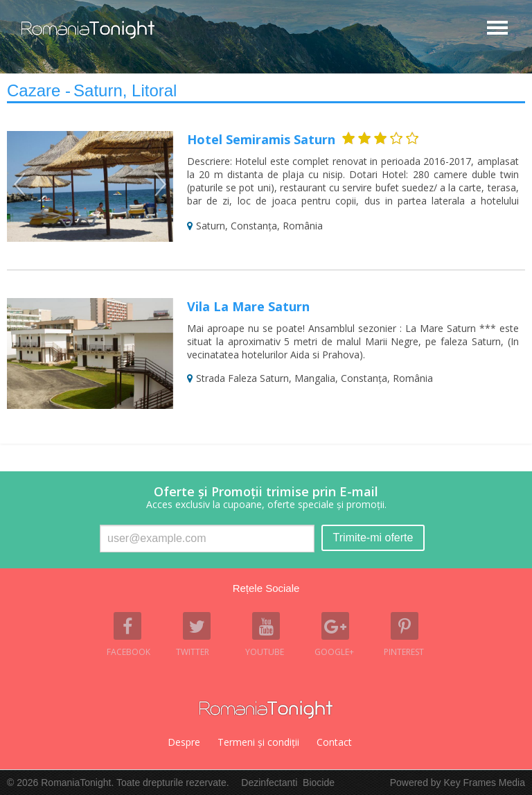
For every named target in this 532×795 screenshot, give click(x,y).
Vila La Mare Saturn (248, 306)
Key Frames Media (485, 783)
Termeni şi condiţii (258, 742)
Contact (334, 742)
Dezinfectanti (269, 783)
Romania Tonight (266, 710)
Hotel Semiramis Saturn (261, 139)
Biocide (319, 783)
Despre (184, 742)
